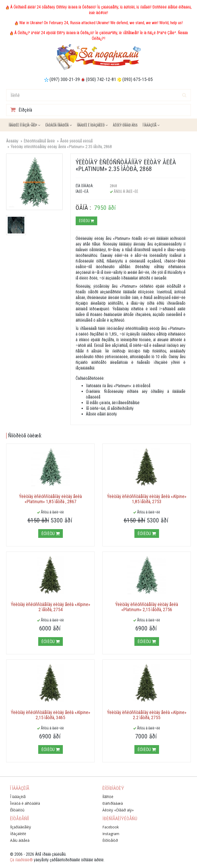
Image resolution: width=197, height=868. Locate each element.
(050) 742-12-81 (101, 79)
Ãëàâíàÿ (12, 141)
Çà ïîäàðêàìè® (21, 860)
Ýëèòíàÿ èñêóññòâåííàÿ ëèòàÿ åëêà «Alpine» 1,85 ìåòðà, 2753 (147, 499)
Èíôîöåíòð (110, 840)
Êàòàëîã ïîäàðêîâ (59, 125)
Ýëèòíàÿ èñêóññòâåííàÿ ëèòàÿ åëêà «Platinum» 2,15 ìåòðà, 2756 (147, 607)
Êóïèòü (86, 221)
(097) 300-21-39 (65, 79)
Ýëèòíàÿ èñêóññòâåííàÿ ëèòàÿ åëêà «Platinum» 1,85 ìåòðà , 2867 (50, 499)
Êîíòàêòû (17, 810)
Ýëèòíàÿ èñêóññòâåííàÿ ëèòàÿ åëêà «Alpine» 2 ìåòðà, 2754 (51, 607)
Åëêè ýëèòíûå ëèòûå (76, 141)
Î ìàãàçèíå (151, 125)
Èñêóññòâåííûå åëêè (39, 141)
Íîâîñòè (108, 797)
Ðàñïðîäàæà (113, 803)
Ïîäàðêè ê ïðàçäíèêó (92, 125)
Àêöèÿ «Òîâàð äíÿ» (118, 810)
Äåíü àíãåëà (20, 840)
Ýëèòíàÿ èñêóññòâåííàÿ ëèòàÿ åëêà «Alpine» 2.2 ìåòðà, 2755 (147, 715)
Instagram (111, 834)
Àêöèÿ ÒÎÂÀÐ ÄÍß (125, 125)
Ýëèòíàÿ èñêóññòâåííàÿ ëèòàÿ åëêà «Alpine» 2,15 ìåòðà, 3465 (51, 715)
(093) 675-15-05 (137, 79)
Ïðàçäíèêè (18, 834)
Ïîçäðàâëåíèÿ (21, 827)
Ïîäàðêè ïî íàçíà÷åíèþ (24, 125)
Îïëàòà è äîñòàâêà (25, 803)
